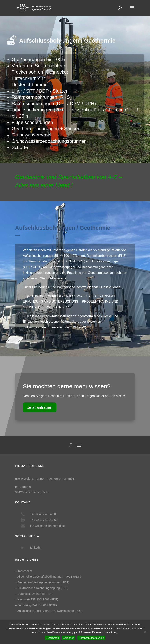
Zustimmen (52, 638)
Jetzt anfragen (40, 407)
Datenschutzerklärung (91, 638)
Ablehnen (69, 638)
